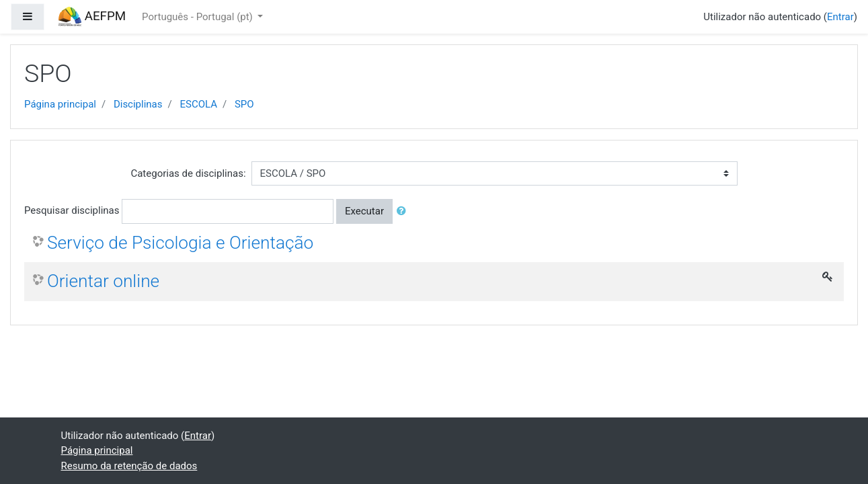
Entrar (840, 17)
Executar (364, 211)
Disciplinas (138, 104)
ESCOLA (198, 104)
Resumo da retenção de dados (129, 466)
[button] (404, 211)
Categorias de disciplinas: (188, 173)
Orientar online (103, 281)
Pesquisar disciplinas (72, 210)
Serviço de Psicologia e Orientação (180, 243)
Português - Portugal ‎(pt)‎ (198, 17)
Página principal (60, 104)
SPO (244, 104)
